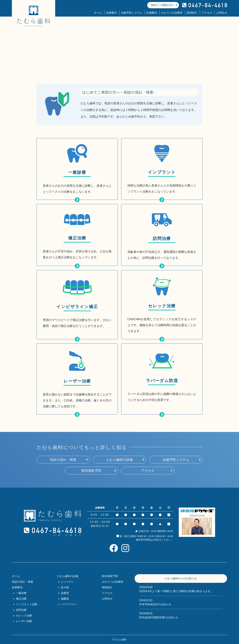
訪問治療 (21, 610)
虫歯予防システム (132, 13)
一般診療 (21, 593)
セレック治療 (24, 616)
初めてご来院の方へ (163, 5)
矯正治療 (21, 599)
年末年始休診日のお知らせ (181, 602)
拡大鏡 (65, 587)
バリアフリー (69, 604)
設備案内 (152, 13)
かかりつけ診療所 (172, 13)
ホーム (98, 13)
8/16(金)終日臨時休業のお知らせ (181, 615)
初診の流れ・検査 (63, 460)
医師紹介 (192, 13)
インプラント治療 (27, 604)
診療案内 (111, 13)
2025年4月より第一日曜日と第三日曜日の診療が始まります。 (181, 589)
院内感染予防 (91, 471)
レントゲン (68, 582)
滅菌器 (65, 599)
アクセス (207, 13)
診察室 (65, 593)
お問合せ (222, 13)
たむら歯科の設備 (119, 460)
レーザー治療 (24, 621)
